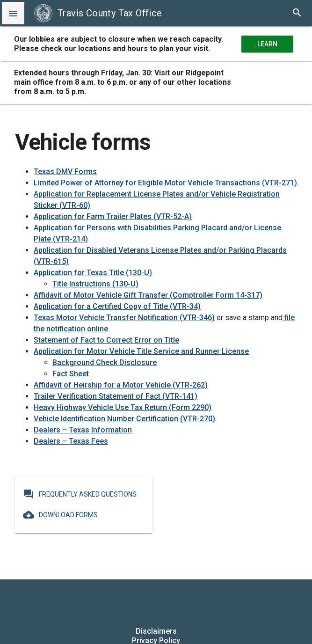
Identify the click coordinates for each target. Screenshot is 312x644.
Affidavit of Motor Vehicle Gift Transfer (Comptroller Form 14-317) (148, 295)
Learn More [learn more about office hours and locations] (267, 44)
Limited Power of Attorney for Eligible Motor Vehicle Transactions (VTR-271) (165, 183)
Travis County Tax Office (98, 13)
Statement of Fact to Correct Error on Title (106, 340)
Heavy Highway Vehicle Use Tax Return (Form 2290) (123, 407)
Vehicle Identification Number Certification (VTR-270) (124, 419)
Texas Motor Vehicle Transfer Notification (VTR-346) (124, 318)
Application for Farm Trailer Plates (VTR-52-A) (113, 216)
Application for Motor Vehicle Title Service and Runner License (141, 351)
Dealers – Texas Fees (71, 441)
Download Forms (60, 515)
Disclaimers (156, 631)
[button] (13, 13)
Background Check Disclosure (105, 362)
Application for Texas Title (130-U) (93, 273)
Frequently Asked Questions (80, 494)
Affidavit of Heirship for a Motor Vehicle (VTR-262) (121, 385)
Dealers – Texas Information (83, 430)
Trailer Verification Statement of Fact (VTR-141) (116, 396)
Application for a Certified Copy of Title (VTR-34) (117, 306)
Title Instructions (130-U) (95, 284)
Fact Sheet (71, 374)
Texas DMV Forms (65, 172)
